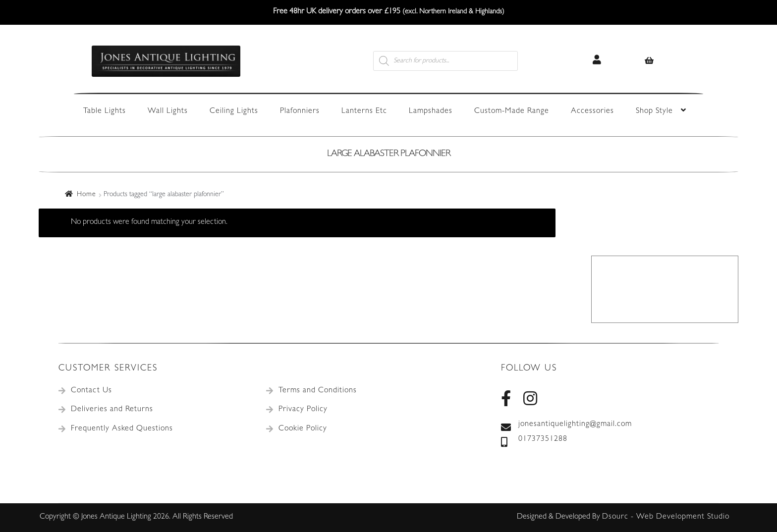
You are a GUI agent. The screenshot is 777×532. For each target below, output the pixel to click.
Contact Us (91, 391)
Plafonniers (300, 111)
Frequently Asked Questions (122, 429)
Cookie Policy (303, 429)
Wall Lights (168, 111)
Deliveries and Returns (112, 410)
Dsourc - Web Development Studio (666, 517)
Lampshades (431, 111)
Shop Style (654, 111)
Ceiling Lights (234, 111)
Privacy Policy (303, 410)
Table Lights (105, 111)
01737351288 (534, 440)
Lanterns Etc (364, 111)
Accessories (592, 111)
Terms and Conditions (318, 391)
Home (86, 195)
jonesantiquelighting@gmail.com (566, 425)
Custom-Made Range (512, 111)
